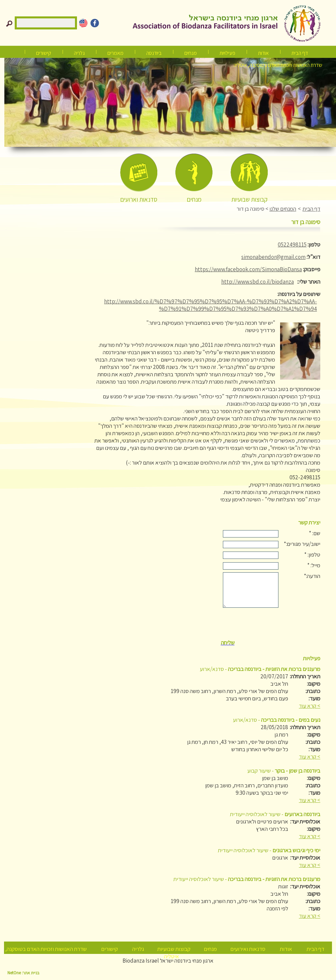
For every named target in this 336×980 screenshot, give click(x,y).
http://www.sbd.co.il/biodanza (258, 282)
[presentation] (228, 624)
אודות (263, 53)
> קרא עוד (310, 706)
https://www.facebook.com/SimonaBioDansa (248, 269)
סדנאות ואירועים (248, 949)
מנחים (191, 53)
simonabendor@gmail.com (273, 257)
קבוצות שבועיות (174, 949)
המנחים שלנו (283, 209)
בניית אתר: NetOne (23, 973)
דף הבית (300, 53)
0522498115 (292, 244)
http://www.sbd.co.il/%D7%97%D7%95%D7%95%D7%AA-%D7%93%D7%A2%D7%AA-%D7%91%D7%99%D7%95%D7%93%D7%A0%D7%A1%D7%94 (211, 305)
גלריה (138, 949)
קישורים (44, 53)
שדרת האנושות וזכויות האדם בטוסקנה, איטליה (278, 65)
